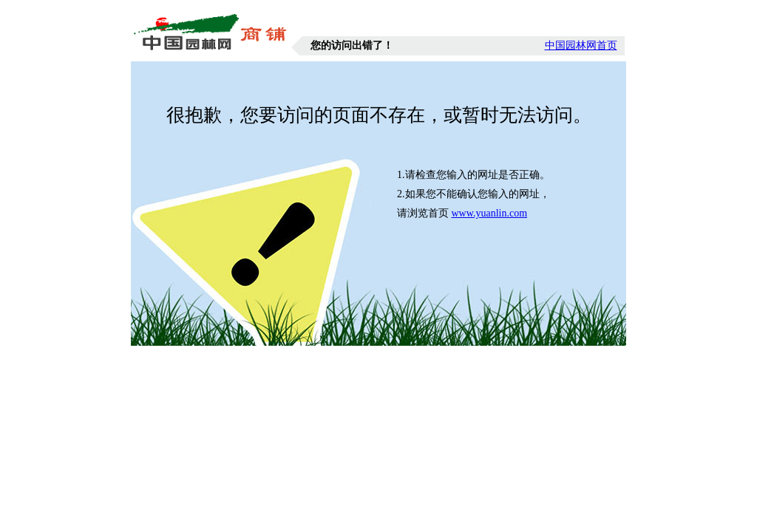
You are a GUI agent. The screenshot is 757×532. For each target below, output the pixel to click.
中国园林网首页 (581, 45)
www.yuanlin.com (490, 213)
